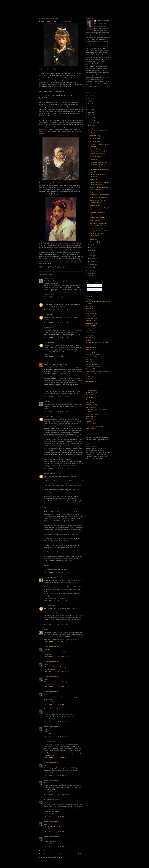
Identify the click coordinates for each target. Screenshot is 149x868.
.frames (89, 299)
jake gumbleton (49, 362)
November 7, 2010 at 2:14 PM (56, 601)
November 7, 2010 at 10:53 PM (57, 657)
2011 (90, 118)
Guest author (90, 347)
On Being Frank (91, 407)
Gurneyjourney (91, 400)
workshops (90, 381)
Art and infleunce (91, 390)
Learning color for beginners (98, 231)
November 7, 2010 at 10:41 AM (57, 572)
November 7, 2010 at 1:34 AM (56, 310)
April (92, 256)
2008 (90, 270)
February (93, 261)
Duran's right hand (95, 220)
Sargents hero (94, 179)
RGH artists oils (91, 417)
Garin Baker (90, 397)
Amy (45, 401)
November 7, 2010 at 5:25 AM (56, 357)
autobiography (91, 323)
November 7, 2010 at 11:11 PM (57, 816)
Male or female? (95, 167)
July (92, 247)
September (94, 242)
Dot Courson (48, 606)
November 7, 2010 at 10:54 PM (57, 687)
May (92, 253)
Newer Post (43, 854)
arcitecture (89, 306)
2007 (90, 273)
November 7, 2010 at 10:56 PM (57, 721)
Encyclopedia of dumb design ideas (97, 343)
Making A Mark (91, 402)
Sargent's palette (95, 192)
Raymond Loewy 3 (95, 138)
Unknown (47, 302)
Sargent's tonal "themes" (97, 154)
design (88, 335)
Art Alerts (89, 309)
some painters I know (93, 374)
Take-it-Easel (90, 421)
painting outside (91, 364)
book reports (90, 326)
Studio (88, 376)
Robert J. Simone (92, 419)
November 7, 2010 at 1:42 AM (56, 297)
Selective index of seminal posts (96, 371)
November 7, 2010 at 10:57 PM (57, 758)
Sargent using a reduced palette (99, 195)
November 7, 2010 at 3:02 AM (56, 337)
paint (88, 362)
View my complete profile (95, 87)
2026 (90, 95)
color (88, 330)
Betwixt (92, 128)
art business (90, 311)
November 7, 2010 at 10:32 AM (57, 469)
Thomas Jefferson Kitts (51, 473)
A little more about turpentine (99, 197)
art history (89, 316)
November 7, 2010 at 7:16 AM (56, 411)
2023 (90, 98)
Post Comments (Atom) (55, 858)
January (93, 264)
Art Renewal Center (92, 393)
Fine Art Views (91, 395)
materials (89, 352)
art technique (50, 268)
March (92, 259)
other (88, 359)
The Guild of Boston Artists (94, 426)
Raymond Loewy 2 (95, 141)
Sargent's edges (95, 205)
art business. (90, 313)
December (93, 123)
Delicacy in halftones (96, 157)
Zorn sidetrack (94, 159)
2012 (90, 115)
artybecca (47, 278)
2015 (90, 107)
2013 (90, 112)
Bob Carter (47, 342)
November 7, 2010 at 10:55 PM (57, 704)
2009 (90, 268)
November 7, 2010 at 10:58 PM (57, 775)
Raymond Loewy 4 (95, 136)
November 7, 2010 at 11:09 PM (57, 795)
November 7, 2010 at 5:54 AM (56, 396)
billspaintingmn (49, 577)
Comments (92, 289)
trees (88, 379)
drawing (89, 338)
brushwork (60, 268)
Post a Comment (44, 851)
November (93, 126)
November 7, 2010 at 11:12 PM (57, 846)
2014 (90, 109)
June (92, 250)
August (92, 245)
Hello (88, 349)
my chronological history (94, 354)
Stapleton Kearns (49, 647)
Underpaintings (91, 429)
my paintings (90, 357)
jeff (45, 630)
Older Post (80, 854)
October (93, 239)
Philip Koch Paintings (93, 414)
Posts (90, 286)
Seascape (89, 369)
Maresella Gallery (92, 405)
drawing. (89, 340)
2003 (90, 276)
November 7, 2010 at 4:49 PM (56, 625)
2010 (90, 120)
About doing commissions (98, 228)
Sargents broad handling (97, 218)
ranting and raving (92, 367)
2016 (90, 104)
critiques (89, 333)
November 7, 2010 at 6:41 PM (56, 642)
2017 (90, 101)
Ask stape (89, 321)
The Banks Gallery (92, 424)
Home (62, 854)
